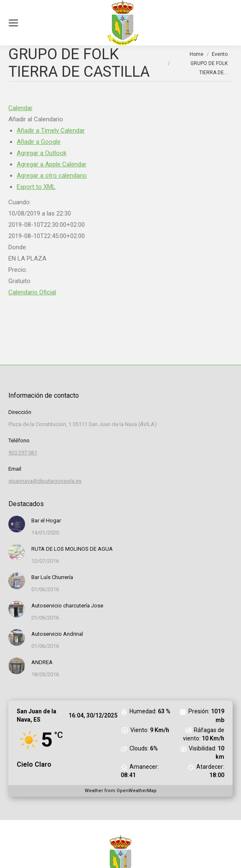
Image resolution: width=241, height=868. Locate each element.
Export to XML (36, 187)
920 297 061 (23, 453)
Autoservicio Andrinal (57, 634)
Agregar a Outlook (42, 153)
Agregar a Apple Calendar (52, 164)
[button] (36, 119)
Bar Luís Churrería (52, 577)
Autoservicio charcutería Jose (67, 606)
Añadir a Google (39, 142)
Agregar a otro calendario (52, 176)
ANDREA (42, 662)
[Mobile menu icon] (13, 23)
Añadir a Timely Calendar (51, 130)
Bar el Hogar (46, 521)
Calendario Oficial (32, 292)
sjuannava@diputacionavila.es (45, 481)
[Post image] (17, 524)
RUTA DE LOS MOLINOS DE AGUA (72, 549)
